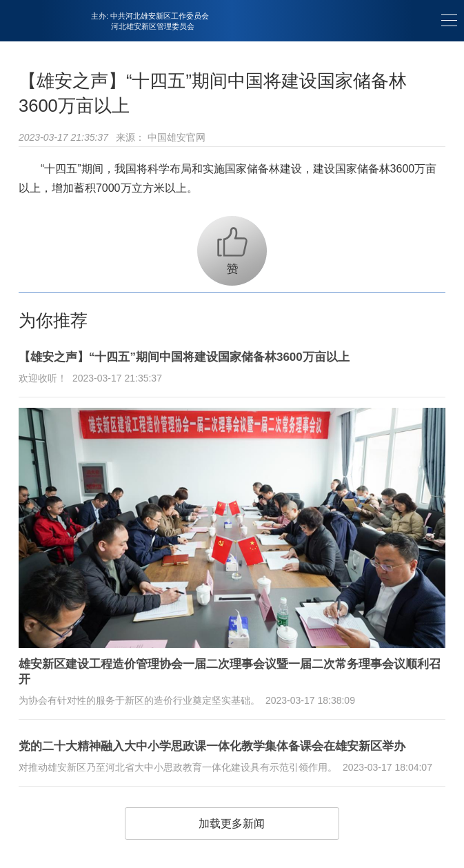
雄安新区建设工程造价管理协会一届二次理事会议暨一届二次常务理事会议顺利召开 (230, 672)
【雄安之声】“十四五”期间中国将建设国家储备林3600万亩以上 (184, 357)
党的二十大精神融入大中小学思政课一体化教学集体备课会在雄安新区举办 (212, 746)
